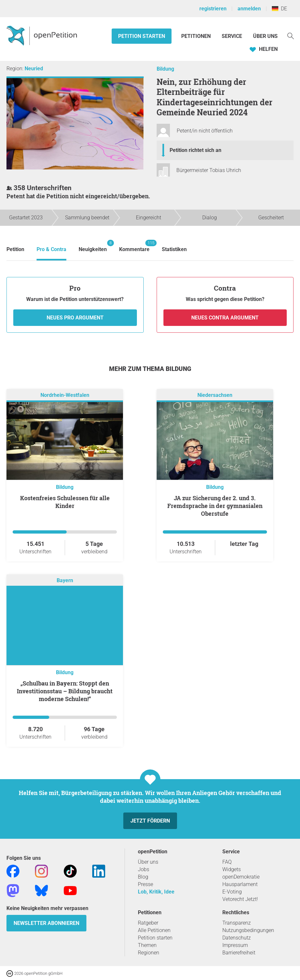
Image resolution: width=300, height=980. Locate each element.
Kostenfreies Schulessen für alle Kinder (65, 502)
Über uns (148, 862)
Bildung (165, 69)
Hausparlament (240, 884)
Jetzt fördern (150, 821)
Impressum (235, 945)
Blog (143, 877)
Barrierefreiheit (239, 953)
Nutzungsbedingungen (248, 930)
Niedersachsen (215, 395)
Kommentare (134, 246)
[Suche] (291, 35)
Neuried (34, 69)
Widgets (232, 869)
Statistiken (174, 249)
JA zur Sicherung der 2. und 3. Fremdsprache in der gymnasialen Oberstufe (215, 506)
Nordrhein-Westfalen (65, 395)
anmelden (249, 9)
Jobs (144, 869)
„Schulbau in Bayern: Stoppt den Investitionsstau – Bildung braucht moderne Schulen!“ (65, 691)
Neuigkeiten (93, 246)
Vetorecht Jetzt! (240, 899)
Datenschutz (237, 938)
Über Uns (265, 36)
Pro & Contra (51, 249)
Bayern (65, 580)
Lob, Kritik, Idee (156, 892)
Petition (15, 249)
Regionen (149, 953)
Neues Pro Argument (75, 318)
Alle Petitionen (154, 930)
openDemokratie (241, 877)
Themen (147, 945)
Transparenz (237, 923)
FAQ (227, 862)
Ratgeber (148, 923)
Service (232, 36)
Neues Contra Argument (225, 318)
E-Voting (232, 892)
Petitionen (197, 36)
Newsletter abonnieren (46, 923)
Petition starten (142, 36)
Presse (145, 884)
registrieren (213, 9)
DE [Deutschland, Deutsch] (279, 9)
